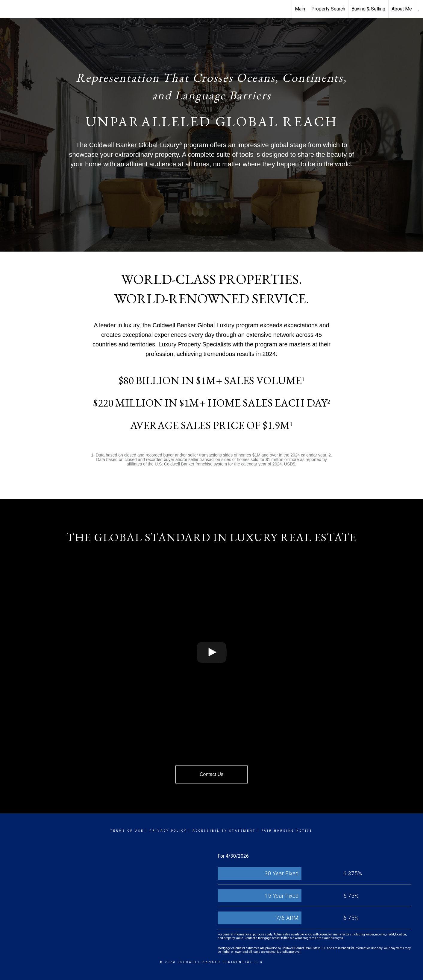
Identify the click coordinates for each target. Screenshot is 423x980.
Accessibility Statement (224, 831)
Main (300, 9)
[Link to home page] (8, 9)
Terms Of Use (127, 831)
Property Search (328, 9)
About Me (402, 9)
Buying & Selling (368, 9)
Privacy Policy (168, 831)
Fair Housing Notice (287, 831)
